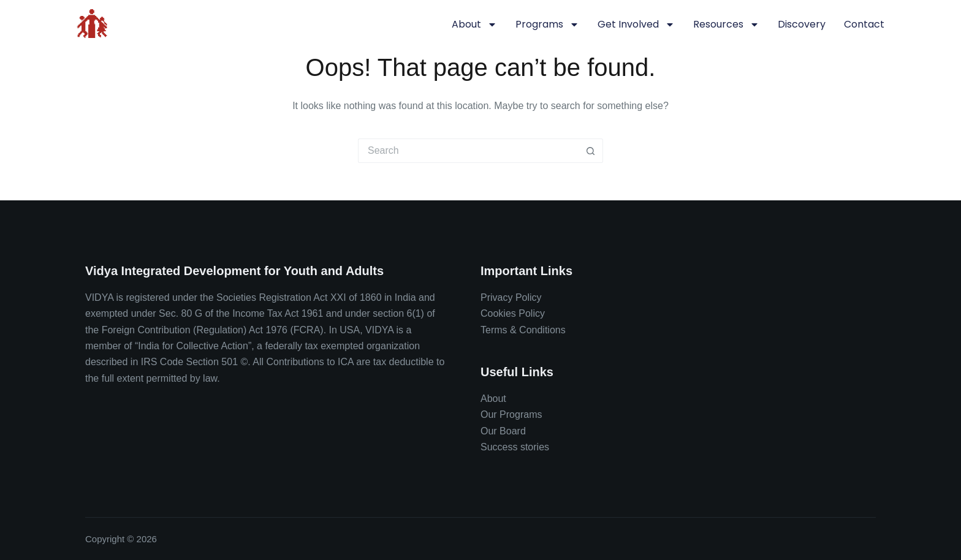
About (474, 25)
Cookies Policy (513, 313)
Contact (864, 24)
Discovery (802, 24)
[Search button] (591, 151)
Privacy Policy (511, 297)
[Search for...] (468, 151)
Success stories (515, 447)
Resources (726, 25)
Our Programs (511, 414)
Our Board (503, 431)
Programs (547, 25)
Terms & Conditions (523, 330)
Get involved (636, 25)
